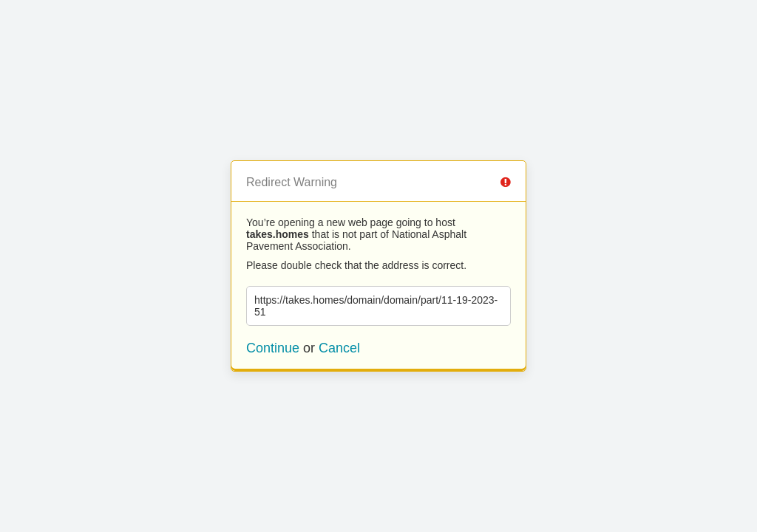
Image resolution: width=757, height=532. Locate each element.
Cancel (339, 348)
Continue (273, 348)
